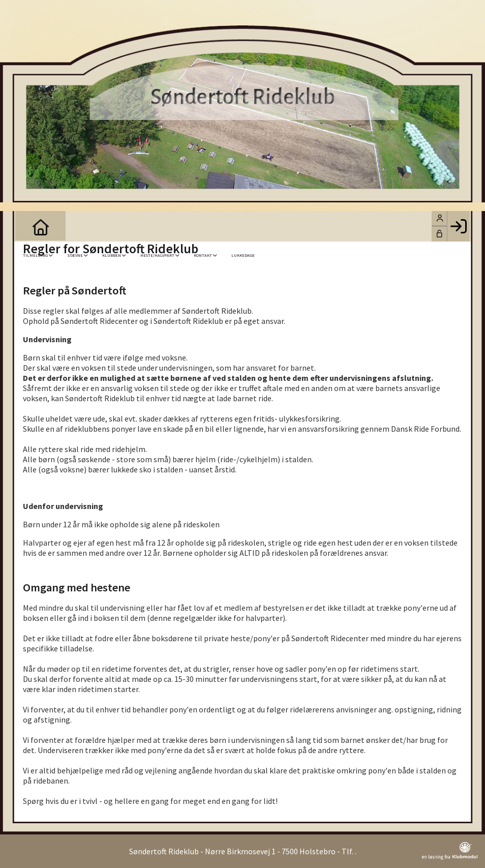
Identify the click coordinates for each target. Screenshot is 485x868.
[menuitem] (31, 226)
